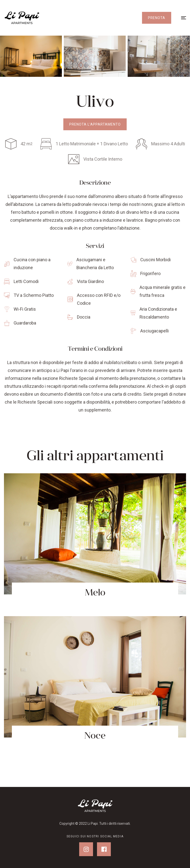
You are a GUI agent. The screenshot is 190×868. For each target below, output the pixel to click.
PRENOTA (157, 18)
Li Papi (93, 824)
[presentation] (28, 56)
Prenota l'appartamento (95, 124)
